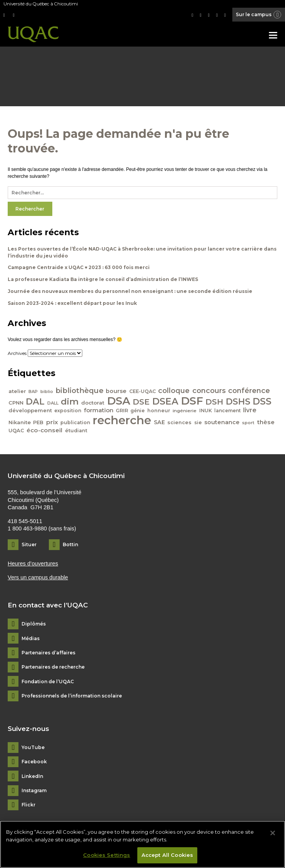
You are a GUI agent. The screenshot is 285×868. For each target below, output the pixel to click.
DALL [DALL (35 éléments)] (53, 403)
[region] (142, 844)
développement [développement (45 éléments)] (30, 410)
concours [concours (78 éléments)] (209, 391)
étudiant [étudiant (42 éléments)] (76, 431)
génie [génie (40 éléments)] (137, 411)
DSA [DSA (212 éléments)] (119, 401)
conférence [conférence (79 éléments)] (249, 391)
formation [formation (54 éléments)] (99, 410)
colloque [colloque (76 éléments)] (174, 391)
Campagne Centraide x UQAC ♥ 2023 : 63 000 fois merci (79, 267)
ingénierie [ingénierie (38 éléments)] (185, 411)
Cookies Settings (107, 855)
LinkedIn (32, 776)
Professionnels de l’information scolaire (72, 696)
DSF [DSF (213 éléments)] (192, 401)
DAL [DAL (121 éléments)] (35, 401)
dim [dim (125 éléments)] (70, 401)
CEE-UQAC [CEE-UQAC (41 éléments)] (142, 391)
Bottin (70, 544)
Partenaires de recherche (53, 667)
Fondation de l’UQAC (48, 682)
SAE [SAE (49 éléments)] (159, 422)
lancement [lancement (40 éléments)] (227, 411)
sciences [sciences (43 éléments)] (179, 422)
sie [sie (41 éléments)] (198, 422)
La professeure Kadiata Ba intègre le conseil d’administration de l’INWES (103, 279)
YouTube (33, 748)
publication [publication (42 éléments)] (75, 422)
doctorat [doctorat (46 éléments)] (93, 403)
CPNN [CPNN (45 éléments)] (16, 403)
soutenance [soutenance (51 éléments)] (222, 422)
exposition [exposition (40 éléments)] (68, 411)
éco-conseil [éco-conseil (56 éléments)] (44, 430)
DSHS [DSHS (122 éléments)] (238, 401)
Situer (29, 544)
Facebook (34, 762)
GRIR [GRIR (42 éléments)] (122, 411)
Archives (17, 353)
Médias (31, 639)
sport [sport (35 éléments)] (248, 423)
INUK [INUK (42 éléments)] (206, 411)
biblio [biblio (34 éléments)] (47, 392)
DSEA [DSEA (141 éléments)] (165, 401)
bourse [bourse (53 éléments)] (116, 391)
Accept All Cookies (167, 855)
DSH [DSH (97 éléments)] (214, 402)
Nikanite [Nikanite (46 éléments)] (20, 422)
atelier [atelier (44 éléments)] (17, 391)
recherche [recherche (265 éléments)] (122, 420)
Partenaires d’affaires (48, 653)
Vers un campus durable (38, 577)
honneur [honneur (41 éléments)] (159, 411)
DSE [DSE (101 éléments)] (141, 402)
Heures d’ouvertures (33, 564)
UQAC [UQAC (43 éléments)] (16, 431)
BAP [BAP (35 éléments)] (33, 391)
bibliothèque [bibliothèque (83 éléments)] (79, 391)
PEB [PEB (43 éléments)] (38, 422)
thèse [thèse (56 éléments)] (266, 422)
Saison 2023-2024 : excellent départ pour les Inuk (72, 303)
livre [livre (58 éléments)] (250, 410)
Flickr (28, 805)
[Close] (273, 833)
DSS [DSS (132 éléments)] (262, 401)
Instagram (34, 791)
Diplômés (34, 624)
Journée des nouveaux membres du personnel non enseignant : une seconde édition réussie (130, 291)
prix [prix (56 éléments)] (52, 422)
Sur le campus (259, 15)
